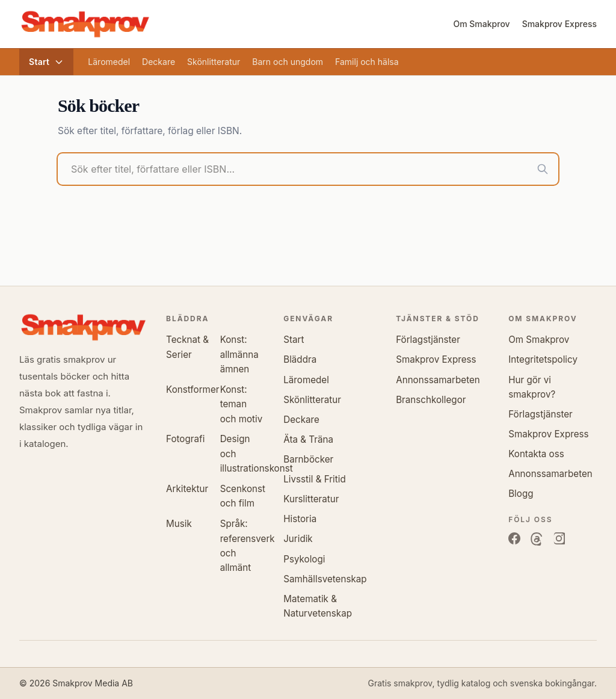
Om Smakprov (481, 24)
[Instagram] (559, 539)
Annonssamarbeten (438, 380)
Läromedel (109, 62)
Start (46, 62)
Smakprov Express (559, 24)
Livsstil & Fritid (315, 479)
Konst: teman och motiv (242, 404)
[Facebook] (514, 539)
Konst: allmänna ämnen (239, 354)
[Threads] (537, 539)
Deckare (159, 62)
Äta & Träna (308, 439)
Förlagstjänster (428, 340)
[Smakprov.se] (83, 327)
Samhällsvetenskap (325, 579)
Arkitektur (187, 489)
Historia (300, 519)
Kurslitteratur (311, 499)
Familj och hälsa (367, 62)
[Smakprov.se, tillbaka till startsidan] (85, 24)
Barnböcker (308, 459)
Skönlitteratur (214, 62)
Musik (179, 524)
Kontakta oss (536, 454)
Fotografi (185, 439)
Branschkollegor (431, 400)
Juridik (298, 539)
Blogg (521, 494)
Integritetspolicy (543, 359)
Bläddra (300, 359)
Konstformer (192, 390)
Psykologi (304, 559)
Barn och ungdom (288, 62)
